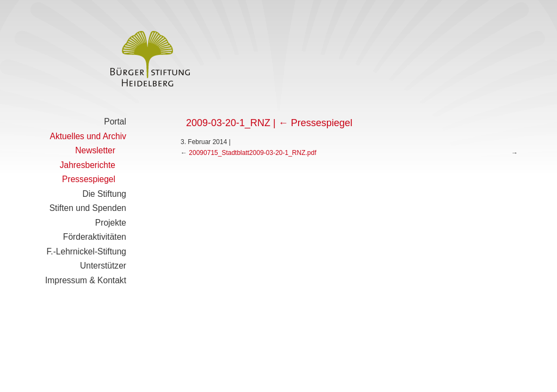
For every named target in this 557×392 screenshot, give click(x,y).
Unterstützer (103, 266)
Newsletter (95, 150)
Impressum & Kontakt (86, 280)
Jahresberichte (88, 165)
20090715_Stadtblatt (219, 153)
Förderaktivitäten (95, 237)
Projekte (111, 223)
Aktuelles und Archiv (88, 136)
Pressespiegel (89, 179)
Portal (115, 122)
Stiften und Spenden (88, 208)
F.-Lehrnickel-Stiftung (86, 251)
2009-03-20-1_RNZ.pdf (283, 153)
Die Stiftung (104, 194)
